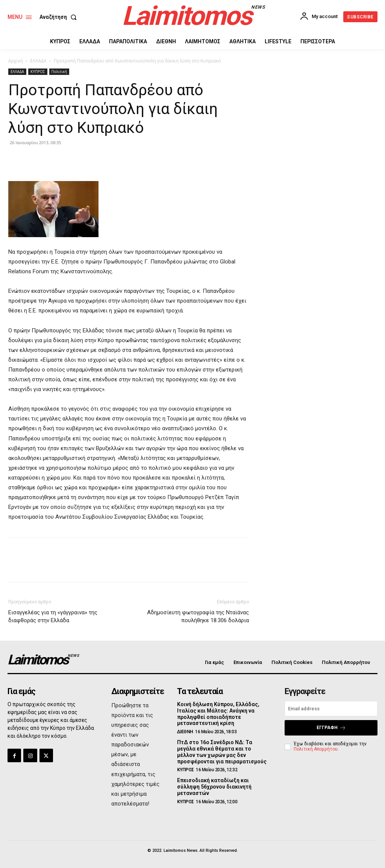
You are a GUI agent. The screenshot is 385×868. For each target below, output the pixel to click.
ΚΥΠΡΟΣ (38, 72)
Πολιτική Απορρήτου (316, 749)
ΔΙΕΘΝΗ (185, 732)
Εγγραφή (331, 728)
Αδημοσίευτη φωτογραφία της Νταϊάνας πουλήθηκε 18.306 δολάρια (198, 616)
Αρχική (16, 61)
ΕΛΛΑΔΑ (38, 61)
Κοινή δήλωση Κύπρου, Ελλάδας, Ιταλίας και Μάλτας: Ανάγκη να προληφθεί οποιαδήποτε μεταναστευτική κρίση (218, 714)
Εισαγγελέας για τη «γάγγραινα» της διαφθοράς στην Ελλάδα (53, 616)
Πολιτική (59, 72)
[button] (60, 17)
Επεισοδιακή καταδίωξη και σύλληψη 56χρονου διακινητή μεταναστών (214, 787)
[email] (331, 709)
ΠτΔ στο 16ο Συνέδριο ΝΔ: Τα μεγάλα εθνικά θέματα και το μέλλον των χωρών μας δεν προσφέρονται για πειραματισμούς (222, 752)
